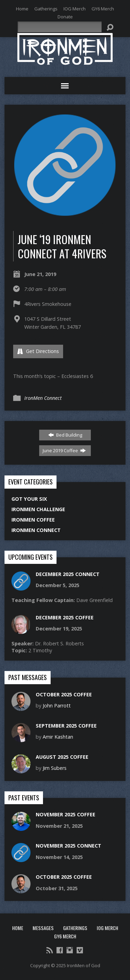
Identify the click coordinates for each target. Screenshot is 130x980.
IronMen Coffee (33, 520)
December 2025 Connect (68, 574)
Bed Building (65, 435)
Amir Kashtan (58, 737)
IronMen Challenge (38, 509)
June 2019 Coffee (64, 450)
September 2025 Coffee (66, 726)
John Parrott (57, 706)
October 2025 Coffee (64, 694)
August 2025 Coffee (62, 757)
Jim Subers (55, 768)
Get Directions (38, 351)
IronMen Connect (43, 398)
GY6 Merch (103, 9)
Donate (65, 17)
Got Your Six (29, 499)
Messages (43, 928)
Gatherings (46, 9)
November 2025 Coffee (66, 814)
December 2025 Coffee (65, 617)
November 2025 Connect (68, 846)
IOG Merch (75, 9)
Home (22, 9)
